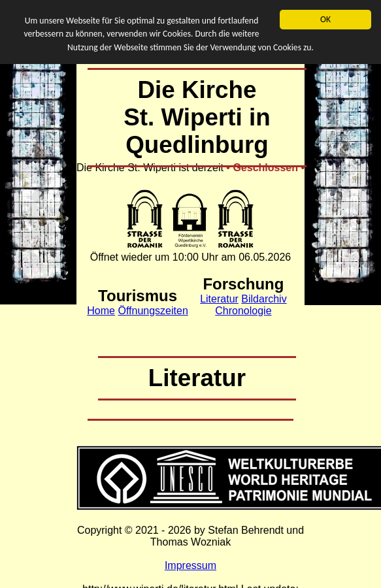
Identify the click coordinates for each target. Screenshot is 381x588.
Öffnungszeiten (153, 311)
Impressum (190, 565)
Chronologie (243, 311)
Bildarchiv (264, 299)
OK (325, 19)
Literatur (219, 299)
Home (101, 311)
